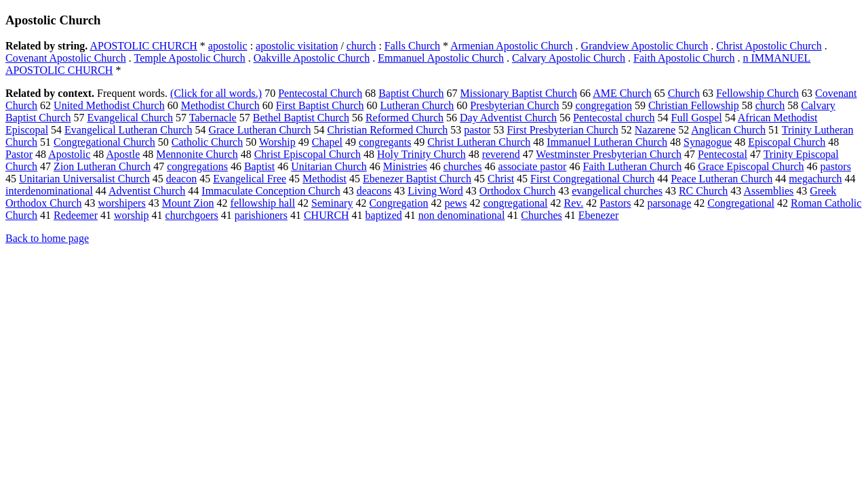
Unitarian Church (329, 166)
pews (456, 203)
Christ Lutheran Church (479, 142)
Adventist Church (147, 191)
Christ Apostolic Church (769, 46)
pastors (836, 166)
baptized (384, 215)
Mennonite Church (197, 154)
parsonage (669, 203)
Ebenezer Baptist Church (417, 179)
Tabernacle (213, 118)
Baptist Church (411, 93)
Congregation (398, 203)
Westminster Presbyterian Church (609, 154)
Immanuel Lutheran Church (607, 142)
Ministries (405, 166)
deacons (374, 191)
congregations (197, 166)
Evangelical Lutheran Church (128, 130)
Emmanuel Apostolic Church (441, 58)
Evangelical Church (130, 118)
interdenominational (49, 191)
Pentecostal (723, 154)
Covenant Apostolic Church (66, 58)
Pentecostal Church (320, 93)
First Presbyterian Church (562, 130)
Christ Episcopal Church (308, 154)
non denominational (462, 215)
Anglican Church (728, 130)
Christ (501, 179)
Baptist (259, 166)
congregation (604, 105)
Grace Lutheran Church (259, 130)
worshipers (121, 203)
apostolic (228, 46)
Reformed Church (405, 118)
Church (684, 93)
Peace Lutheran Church (722, 179)
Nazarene (655, 130)
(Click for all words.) (216, 93)
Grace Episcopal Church (751, 166)
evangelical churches (617, 191)
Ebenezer (599, 215)
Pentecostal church (614, 118)
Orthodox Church (517, 191)
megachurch (815, 179)
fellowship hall (263, 203)
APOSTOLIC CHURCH (143, 46)
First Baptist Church (320, 105)
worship (132, 215)
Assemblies (768, 191)
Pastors (615, 203)
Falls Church (412, 46)
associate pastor (533, 166)
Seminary (332, 203)
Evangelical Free (250, 179)
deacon (181, 179)
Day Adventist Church (508, 118)
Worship (277, 142)
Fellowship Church (757, 93)
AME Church (622, 93)
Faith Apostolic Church (684, 58)
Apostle (123, 154)
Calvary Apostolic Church (569, 58)
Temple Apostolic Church (189, 58)
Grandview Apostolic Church (645, 46)
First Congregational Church (592, 179)
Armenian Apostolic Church (511, 46)
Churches (541, 215)
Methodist (324, 179)
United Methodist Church (109, 105)
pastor (477, 130)
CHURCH (327, 215)
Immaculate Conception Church (271, 191)
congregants (385, 142)
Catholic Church (207, 142)
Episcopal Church (787, 142)
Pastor (19, 154)
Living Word (435, 191)
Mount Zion (188, 203)
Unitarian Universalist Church (84, 179)
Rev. (573, 203)
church (361, 46)
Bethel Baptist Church (301, 118)
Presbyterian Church (514, 105)
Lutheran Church (417, 105)
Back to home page (47, 238)
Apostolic (69, 154)
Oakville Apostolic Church (312, 58)
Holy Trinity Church (421, 154)
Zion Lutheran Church (102, 166)
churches (463, 166)
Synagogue (708, 142)
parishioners (261, 215)
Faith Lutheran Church (632, 166)
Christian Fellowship (694, 105)
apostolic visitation (297, 46)
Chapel (327, 142)
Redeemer (76, 215)
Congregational (741, 203)
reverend (501, 154)
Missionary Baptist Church (519, 93)
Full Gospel (697, 118)
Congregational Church (104, 142)
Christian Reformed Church (388, 130)
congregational (515, 203)
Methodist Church (220, 105)
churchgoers (192, 215)
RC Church (703, 191)
